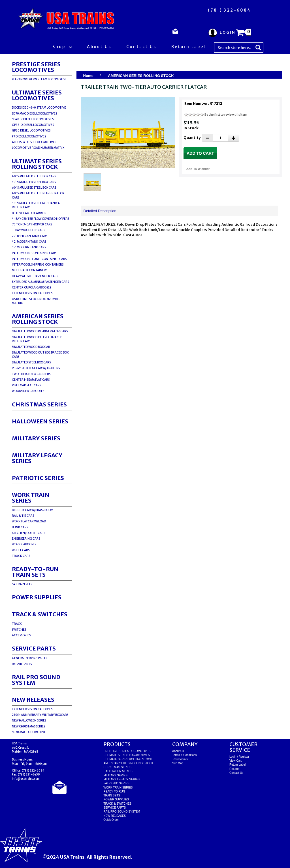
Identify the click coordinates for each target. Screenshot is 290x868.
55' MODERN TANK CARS (29, 247)
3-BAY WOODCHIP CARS (28, 230)
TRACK (17, 624)
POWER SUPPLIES (37, 597)
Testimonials (180, 759)
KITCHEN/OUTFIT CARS (28, 533)
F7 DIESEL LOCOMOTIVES (29, 136)
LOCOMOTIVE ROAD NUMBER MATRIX (38, 148)
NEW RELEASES (33, 700)
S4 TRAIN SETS (22, 584)
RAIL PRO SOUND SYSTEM (36, 680)
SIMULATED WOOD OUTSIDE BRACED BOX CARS (40, 355)
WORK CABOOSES (24, 544)
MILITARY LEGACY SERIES (37, 458)
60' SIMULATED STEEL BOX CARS (34, 188)
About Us (99, 47)
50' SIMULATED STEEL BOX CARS (34, 182)
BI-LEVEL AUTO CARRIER (29, 213)
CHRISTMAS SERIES (39, 404)
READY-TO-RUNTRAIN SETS (35, 572)
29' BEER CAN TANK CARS (30, 236)
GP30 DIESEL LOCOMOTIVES (31, 131)
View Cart (235, 761)
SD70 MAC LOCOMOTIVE (29, 732)
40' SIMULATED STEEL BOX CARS (34, 176)
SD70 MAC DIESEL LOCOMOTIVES (34, 114)
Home (88, 76)
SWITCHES (19, 630)
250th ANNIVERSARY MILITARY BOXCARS (40, 715)
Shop (62, 47)
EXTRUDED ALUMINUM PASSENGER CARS (40, 282)
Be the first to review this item (226, 115)
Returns (234, 769)
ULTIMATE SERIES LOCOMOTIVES (37, 95)
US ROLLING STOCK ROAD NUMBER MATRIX (36, 301)
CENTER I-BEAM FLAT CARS (31, 380)
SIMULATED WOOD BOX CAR (31, 347)
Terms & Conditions (185, 755)
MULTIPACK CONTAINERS (30, 270)
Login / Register (239, 757)
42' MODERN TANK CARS (29, 242)
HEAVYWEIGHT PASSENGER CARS (35, 276)
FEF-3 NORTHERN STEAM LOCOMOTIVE (40, 79)
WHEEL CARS (21, 550)
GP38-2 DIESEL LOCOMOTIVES (33, 125)
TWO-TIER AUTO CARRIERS (31, 374)
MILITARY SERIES (36, 438)
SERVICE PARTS (34, 648)
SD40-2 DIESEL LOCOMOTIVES (33, 119)
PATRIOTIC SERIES (38, 478)
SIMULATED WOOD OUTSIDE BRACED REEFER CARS (37, 339)
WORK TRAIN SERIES (31, 498)
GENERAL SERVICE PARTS (29, 658)
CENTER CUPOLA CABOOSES (31, 287)
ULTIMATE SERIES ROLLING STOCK (37, 164)
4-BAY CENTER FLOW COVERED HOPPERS (40, 219)
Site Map (178, 763)
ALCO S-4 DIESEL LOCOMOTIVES (34, 142)
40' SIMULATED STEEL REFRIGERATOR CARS (38, 195)
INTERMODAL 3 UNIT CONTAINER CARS (39, 259)
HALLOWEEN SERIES (40, 421)
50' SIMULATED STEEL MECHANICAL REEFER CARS (37, 205)
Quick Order (111, 820)
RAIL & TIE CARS (23, 516)
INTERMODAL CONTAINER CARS (34, 253)
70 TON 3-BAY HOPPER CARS (32, 224)
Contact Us (141, 47)
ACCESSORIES (21, 635)
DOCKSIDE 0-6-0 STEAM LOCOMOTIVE (39, 108)
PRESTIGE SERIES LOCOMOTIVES (36, 67)
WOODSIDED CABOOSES (28, 391)
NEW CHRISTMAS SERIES (28, 726)
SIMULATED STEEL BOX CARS (31, 362)
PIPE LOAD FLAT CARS (26, 385)
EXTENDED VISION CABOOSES (32, 293)
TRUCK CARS (21, 556)
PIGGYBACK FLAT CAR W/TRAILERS (36, 368)
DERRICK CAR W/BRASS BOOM (33, 510)
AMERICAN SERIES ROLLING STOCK (38, 319)
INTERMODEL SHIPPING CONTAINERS (38, 265)
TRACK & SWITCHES (40, 614)
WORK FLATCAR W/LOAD (29, 521)
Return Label (188, 47)
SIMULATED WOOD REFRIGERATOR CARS (40, 331)
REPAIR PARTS (22, 664)
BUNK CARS (20, 527)
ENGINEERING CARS (26, 539)
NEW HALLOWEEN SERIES (29, 721)
